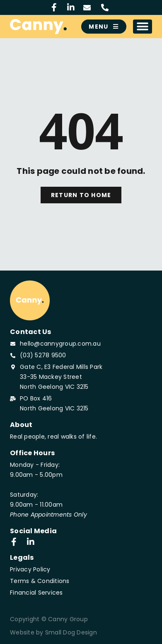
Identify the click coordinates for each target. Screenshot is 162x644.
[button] (143, 27)
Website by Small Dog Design (53, 632)
